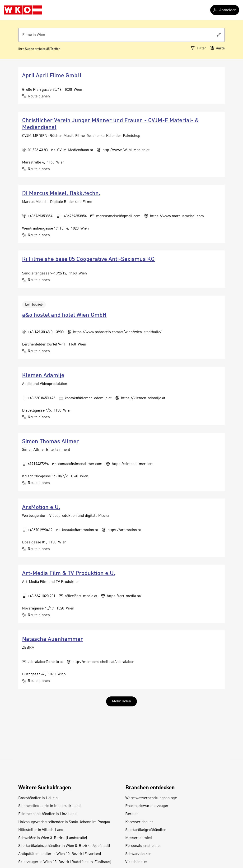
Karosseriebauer (139, 822)
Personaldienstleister (143, 846)
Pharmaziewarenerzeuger (147, 806)
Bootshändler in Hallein (38, 798)
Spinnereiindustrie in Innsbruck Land (49, 806)
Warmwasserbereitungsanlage (151, 798)
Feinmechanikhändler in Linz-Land (47, 814)
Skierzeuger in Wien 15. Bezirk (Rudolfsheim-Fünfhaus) (65, 862)
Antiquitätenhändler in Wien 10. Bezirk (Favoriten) (60, 854)
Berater (132, 814)
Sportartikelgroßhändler (146, 830)
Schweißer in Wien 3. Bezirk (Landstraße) (53, 838)
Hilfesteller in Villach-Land (41, 830)
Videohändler (136, 862)
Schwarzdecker (138, 854)
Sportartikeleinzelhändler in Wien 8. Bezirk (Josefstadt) (64, 846)
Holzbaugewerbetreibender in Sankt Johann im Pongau (64, 822)
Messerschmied (139, 838)
